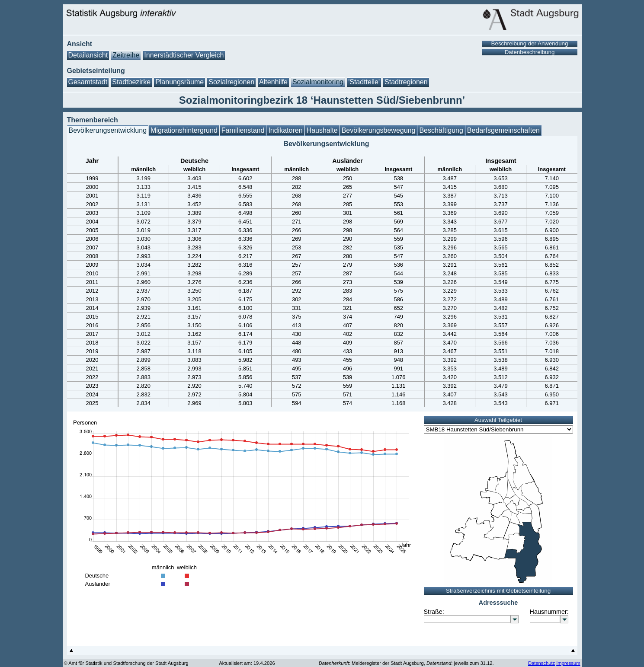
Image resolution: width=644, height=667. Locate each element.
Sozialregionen (231, 82)
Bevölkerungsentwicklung (108, 130)
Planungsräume (179, 82)
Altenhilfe (273, 82)
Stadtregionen (406, 82)
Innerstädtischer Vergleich (184, 55)
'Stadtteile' (364, 82)
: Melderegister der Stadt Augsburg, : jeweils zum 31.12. (406, 663)
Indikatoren (285, 130)
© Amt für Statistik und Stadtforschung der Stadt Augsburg (126, 663)
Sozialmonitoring (318, 82)
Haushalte (322, 130)
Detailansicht (88, 55)
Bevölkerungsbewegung (379, 130)
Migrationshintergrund (184, 130)
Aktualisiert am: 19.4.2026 (247, 663)
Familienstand (243, 130)
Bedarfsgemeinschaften (503, 130)
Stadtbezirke (131, 82)
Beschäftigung (441, 130)
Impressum (568, 663)
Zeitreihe (126, 55)
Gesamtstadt (88, 82)
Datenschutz (541, 663)
